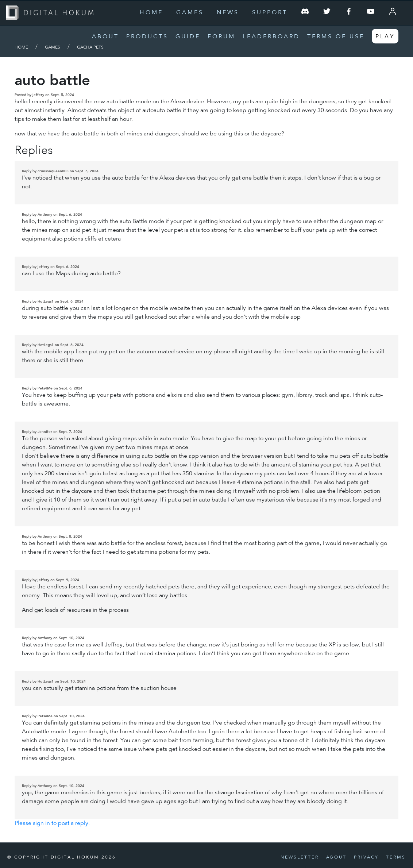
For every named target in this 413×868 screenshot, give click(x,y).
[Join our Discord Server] (305, 13)
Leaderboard (271, 37)
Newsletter (300, 857)
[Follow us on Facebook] (349, 13)
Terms (396, 857)
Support (270, 13)
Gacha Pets (90, 47)
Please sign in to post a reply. (52, 823)
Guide (188, 37)
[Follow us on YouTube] (371, 13)
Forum (221, 37)
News (228, 13)
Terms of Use (336, 37)
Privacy (366, 857)
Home (151, 13)
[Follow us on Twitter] (327, 13)
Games (190, 13)
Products (147, 37)
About (105, 37)
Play (385, 37)
